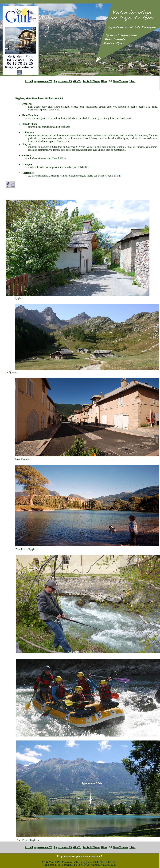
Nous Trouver (121, 81)
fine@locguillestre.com (103, 865)
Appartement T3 (63, 81)
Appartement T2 (43, 81)
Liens (132, 81)
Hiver (104, 81)
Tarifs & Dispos (91, 81)
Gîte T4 (77, 81)
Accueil (29, 81)
